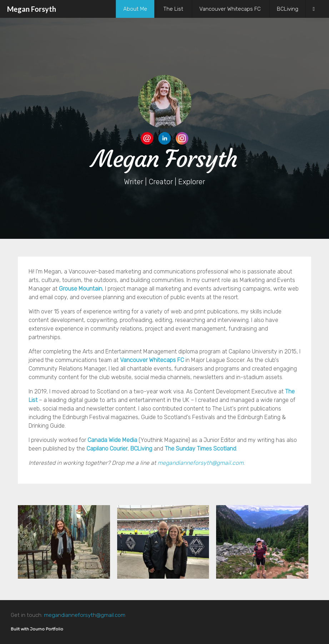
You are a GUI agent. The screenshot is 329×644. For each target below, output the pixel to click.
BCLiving (288, 9)
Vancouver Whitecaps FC (230, 9)
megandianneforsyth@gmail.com (201, 463)
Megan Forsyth (32, 9)
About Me (135, 9)
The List (173, 9)
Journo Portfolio (47, 629)
